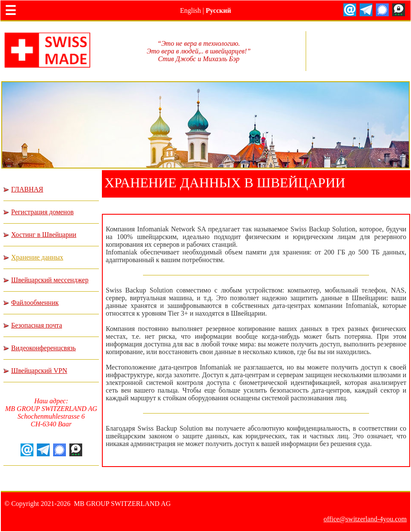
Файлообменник (35, 303)
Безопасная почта (37, 325)
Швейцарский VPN (39, 371)
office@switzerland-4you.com (365, 519)
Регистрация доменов (42, 212)
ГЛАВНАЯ (27, 189)
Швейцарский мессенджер (50, 280)
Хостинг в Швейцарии (44, 235)
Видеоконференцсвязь (43, 348)
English (190, 10)
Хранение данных (37, 257)
